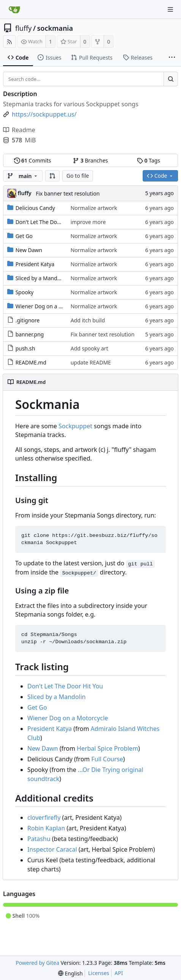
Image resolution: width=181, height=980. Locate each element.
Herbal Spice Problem (107, 748)
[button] (52, 176)
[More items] (172, 58)
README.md (31, 362)
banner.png (30, 334)
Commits (33, 160)
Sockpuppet (75, 426)
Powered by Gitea (37, 963)
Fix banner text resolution (68, 193)
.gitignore (28, 320)
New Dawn (29, 250)
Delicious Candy (35, 208)
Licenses (99, 973)
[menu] (70, 973)
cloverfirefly (44, 817)
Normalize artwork (94, 208)
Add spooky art (89, 348)
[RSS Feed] (9, 42)
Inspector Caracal (52, 849)
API (119, 973)
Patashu (39, 839)
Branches (90, 160)
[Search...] (171, 79)
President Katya (35, 264)
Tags (149, 160)
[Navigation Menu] (170, 9)
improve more (88, 222)
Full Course (107, 759)
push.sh (25, 348)
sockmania (55, 28)
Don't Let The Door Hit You (49, 222)
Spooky (25, 292)
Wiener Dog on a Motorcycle (51, 306)
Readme (19, 130)
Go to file (78, 176)
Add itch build (88, 320)
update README (91, 362)
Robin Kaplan (46, 828)
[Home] (14, 9)
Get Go (24, 236)
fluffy (24, 28)
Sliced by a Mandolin (41, 278)
